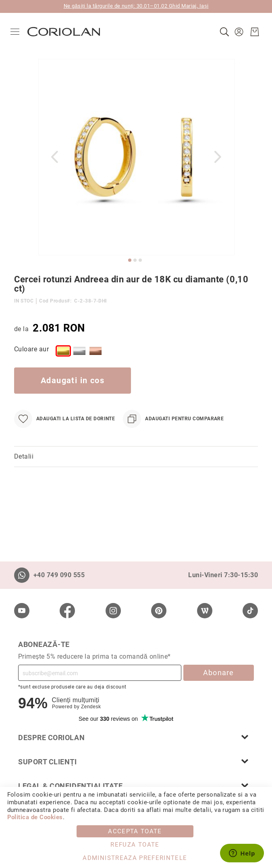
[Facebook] (67, 611)
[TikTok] (250, 611)
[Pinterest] (159, 611)
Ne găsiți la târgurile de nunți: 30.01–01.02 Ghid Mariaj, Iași (136, 6)
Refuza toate (135, 845)
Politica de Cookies (35, 817)
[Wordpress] (205, 611)
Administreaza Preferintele (135, 858)
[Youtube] (22, 611)
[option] (63, 351)
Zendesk (91, 707)
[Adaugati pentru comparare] (173, 419)
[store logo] (67, 32)
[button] (236, 32)
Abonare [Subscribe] (219, 673)
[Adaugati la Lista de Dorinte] (64, 419)
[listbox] (146, 353)
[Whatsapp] (22, 575)
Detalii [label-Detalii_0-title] (24, 456)
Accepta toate (135, 831)
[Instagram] (113, 611)
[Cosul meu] (251, 32)
